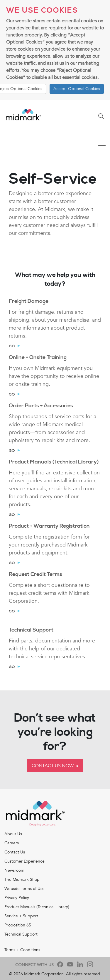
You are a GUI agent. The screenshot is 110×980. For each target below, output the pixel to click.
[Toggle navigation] (102, 146)
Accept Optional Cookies (77, 89)
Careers (12, 843)
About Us (13, 834)
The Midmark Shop (22, 879)
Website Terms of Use (24, 889)
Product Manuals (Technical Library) (37, 907)
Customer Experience (24, 861)
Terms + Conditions (22, 950)
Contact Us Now (53, 766)
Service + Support (21, 916)
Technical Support (21, 934)
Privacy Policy (17, 898)
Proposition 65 (18, 925)
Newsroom (14, 870)
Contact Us (15, 852)
